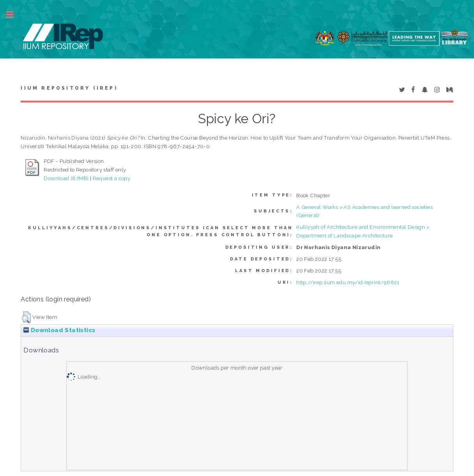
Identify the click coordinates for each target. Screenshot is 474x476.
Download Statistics (59, 330)
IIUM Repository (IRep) (69, 88)
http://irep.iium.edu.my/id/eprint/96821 (348, 282)
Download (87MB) (66, 178)
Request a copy (112, 178)
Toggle (14, 15)
